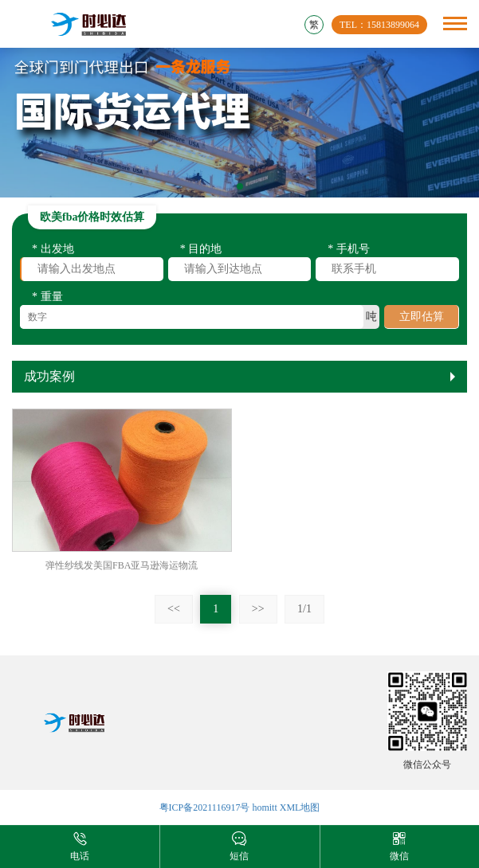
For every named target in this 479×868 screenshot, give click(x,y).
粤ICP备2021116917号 (205, 807)
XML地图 (300, 807)
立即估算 (422, 319)
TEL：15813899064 (379, 25)
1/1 (304, 609)
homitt (264, 807)
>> (258, 609)
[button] (240, 186)
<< (174, 609)
